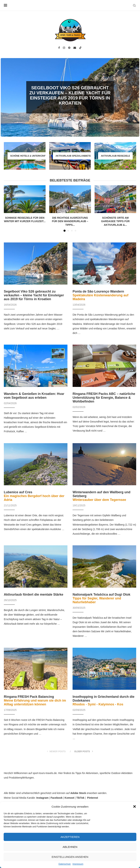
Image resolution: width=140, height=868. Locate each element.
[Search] (134, 5)
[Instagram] (64, 48)
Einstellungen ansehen (70, 857)
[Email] (75, 48)
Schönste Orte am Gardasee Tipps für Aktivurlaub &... (115, 221)
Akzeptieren (70, 837)
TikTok (80, 798)
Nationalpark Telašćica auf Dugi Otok (101, 598)
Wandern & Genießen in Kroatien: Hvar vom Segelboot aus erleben (34, 396)
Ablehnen (70, 847)
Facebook (57, 798)
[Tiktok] (80, 48)
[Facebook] (59, 48)
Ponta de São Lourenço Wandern (100, 295)
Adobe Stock (78, 793)
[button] (135, 806)
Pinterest (93, 798)
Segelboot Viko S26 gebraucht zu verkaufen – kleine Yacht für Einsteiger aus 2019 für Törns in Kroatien (70, 95)
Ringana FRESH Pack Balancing (35, 700)
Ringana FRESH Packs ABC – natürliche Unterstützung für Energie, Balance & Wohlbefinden (104, 398)
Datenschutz (65, 864)
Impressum (78, 864)
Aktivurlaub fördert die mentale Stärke (34, 595)
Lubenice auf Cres (34, 496)
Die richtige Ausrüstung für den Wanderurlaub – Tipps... (70, 221)
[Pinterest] (69, 48)
